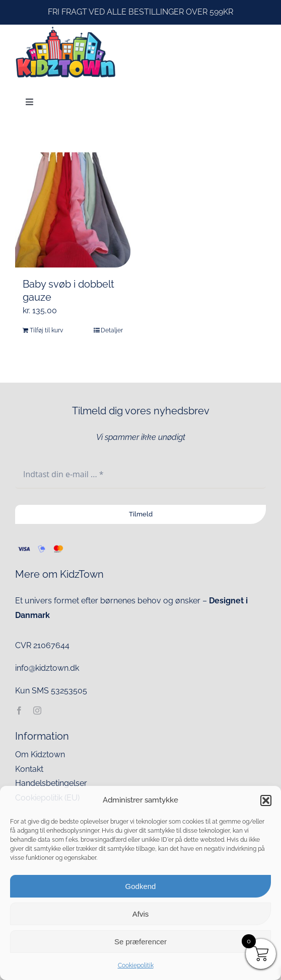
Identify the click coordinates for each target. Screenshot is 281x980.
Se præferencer (140, 942)
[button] (266, 800)
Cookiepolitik (136, 965)
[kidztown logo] (65, 28)
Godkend (141, 886)
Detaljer (112, 330)
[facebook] (19, 710)
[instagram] (37, 710)
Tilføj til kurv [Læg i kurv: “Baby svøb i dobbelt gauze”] (46, 330)
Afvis (141, 914)
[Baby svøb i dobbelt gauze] (73, 210)
